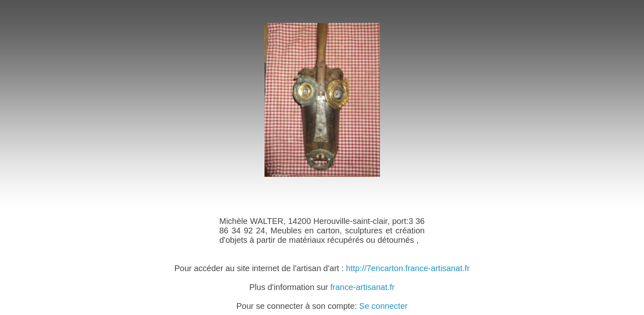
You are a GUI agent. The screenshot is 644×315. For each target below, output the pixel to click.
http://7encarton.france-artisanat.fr (408, 268)
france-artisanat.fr (362, 287)
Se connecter (384, 306)
